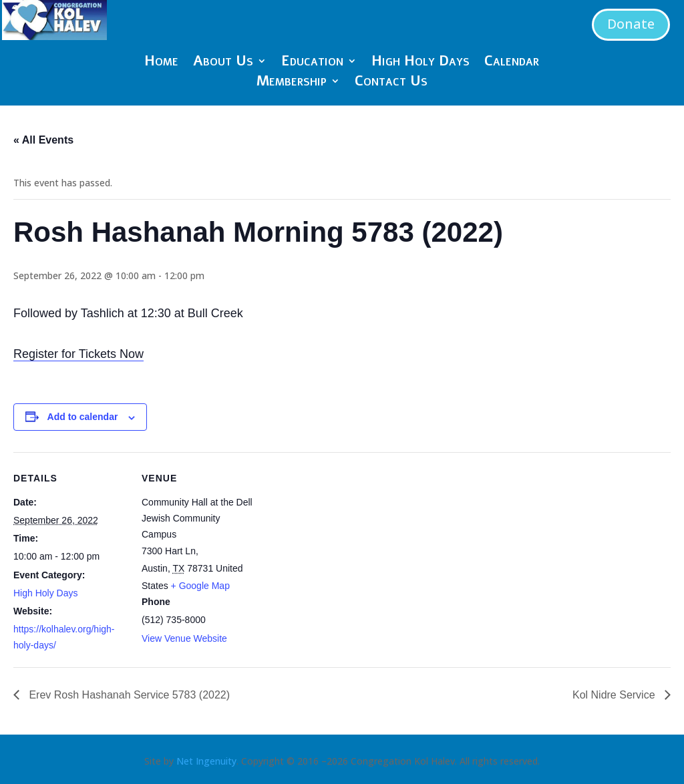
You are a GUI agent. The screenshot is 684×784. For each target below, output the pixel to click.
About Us (223, 63)
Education (312, 63)
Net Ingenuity (206, 761)
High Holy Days (420, 63)
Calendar (512, 63)
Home (161, 63)
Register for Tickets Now (78, 354)
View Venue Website (184, 638)
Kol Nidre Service (615, 695)
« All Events (43, 140)
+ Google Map (200, 586)
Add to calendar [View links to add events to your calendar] (83, 417)
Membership (292, 83)
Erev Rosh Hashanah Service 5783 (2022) (128, 695)
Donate (631, 24)
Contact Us (391, 83)
